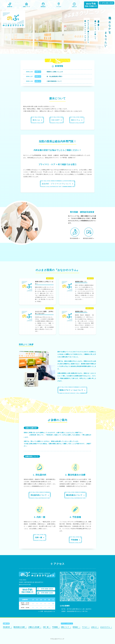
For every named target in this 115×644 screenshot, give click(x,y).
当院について (27, 7)
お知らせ (74, 7)
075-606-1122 (47, 593)
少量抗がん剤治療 (34, 627)
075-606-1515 (108, 3)
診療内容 (10, 7)
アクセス (59, 7)
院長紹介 (43, 7)
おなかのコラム (105, 627)
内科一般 (46, 627)
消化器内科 (6, 627)
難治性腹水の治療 (19, 627)
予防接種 (55, 627)
